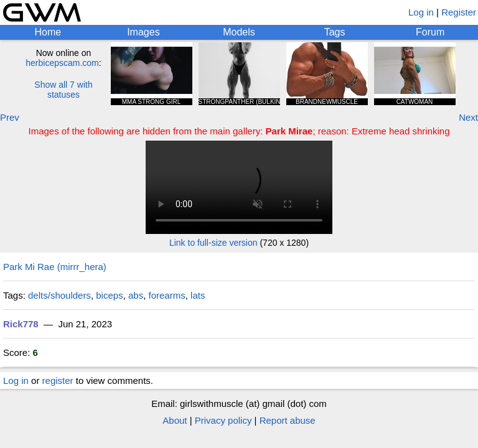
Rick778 (21, 324)
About (175, 420)
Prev (10, 117)
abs (136, 295)
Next (468, 117)
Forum (430, 32)
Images (143, 32)
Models (239, 32)
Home (48, 32)
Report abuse (288, 420)
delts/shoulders (59, 295)
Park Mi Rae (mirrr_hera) (55, 267)
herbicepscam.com (62, 63)
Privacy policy (223, 420)
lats (198, 295)
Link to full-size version (213, 243)
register (58, 380)
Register (459, 12)
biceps (109, 295)
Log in (421, 12)
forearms (167, 295)
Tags (335, 32)
